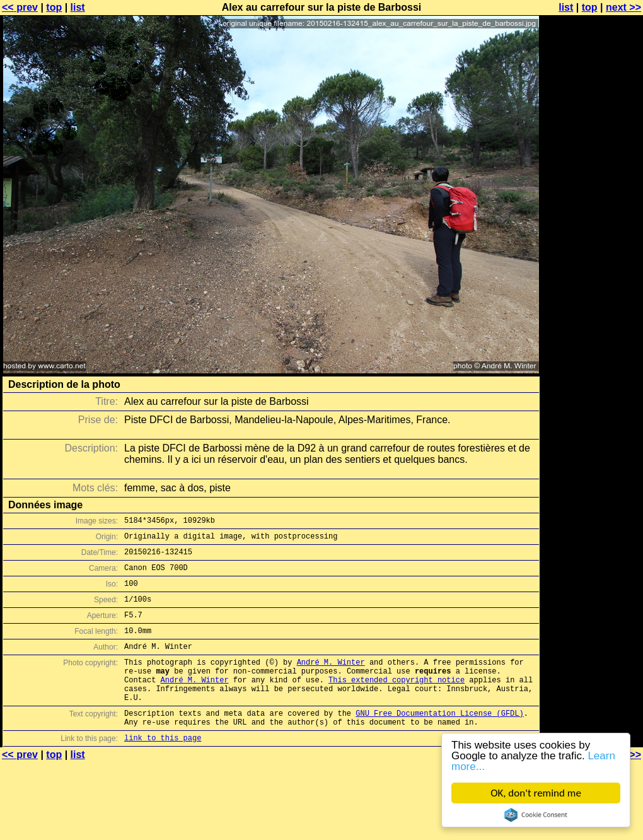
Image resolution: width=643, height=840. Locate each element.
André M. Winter (331, 681)
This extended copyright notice (397, 702)
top (54, 7)
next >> (623, 7)
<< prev (20, 7)
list (78, 7)
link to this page (163, 770)
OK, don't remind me (536, 793)
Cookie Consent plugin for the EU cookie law (536, 815)
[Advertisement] (592, 162)
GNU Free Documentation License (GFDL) (439, 741)
